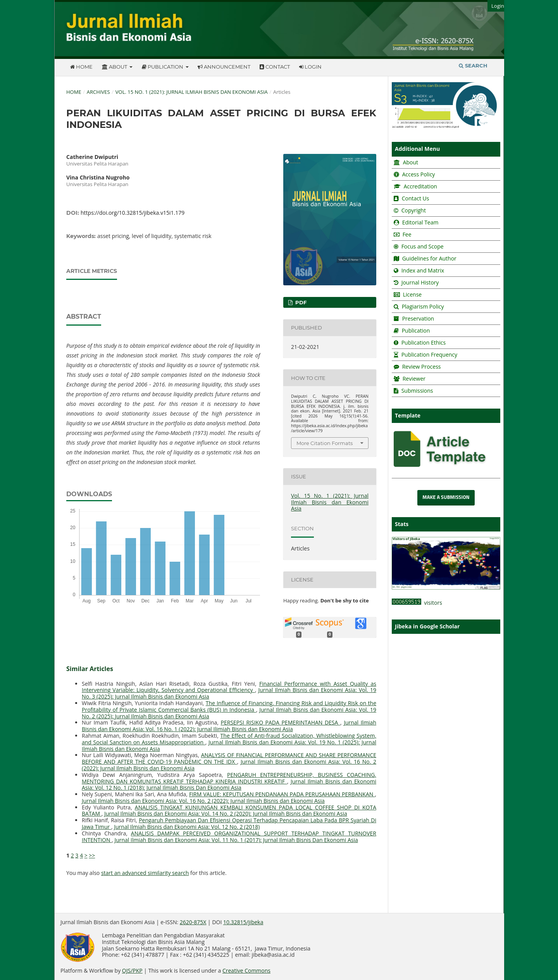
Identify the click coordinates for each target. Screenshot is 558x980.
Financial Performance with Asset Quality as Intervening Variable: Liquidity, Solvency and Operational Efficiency (229, 687)
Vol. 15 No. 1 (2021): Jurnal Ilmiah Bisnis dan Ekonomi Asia (192, 92)
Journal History (419, 282)
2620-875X (193, 922)
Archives (98, 92)
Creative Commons (246, 971)
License (412, 294)
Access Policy (418, 174)
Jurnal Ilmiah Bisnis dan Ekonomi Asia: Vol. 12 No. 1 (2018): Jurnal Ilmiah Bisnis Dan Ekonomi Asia (229, 785)
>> (92, 855)
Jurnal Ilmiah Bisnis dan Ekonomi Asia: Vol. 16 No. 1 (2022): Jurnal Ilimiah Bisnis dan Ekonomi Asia (229, 726)
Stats (402, 524)
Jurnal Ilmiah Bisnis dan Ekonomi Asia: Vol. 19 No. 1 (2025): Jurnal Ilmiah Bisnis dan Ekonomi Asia (229, 745)
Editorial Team (420, 222)
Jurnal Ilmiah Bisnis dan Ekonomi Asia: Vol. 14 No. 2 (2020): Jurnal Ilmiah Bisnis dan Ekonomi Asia (226, 814)
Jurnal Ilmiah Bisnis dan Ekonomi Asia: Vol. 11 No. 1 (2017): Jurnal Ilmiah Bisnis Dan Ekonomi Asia (236, 840)
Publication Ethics (424, 342)
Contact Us (416, 198)
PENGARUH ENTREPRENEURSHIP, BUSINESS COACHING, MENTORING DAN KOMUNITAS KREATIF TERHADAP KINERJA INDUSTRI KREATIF (229, 778)
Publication (163, 67)
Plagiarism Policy (423, 306)
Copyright (414, 210)
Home (81, 67)
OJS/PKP (132, 971)
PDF (300, 302)
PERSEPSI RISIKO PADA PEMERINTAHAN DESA (281, 722)
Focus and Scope (423, 246)
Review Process (422, 367)
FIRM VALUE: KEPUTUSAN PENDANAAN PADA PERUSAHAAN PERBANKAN (282, 794)
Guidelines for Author (429, 258)
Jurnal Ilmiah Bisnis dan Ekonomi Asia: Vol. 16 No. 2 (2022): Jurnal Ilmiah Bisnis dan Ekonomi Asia (203, 801)
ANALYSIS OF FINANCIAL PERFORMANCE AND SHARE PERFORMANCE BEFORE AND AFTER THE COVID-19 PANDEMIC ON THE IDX (229, 758)
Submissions (417, 391)
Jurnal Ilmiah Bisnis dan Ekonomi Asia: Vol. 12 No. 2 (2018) (187, 827)
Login (310, 67)
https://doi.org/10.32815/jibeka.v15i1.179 (133, 213)
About (115, 67)
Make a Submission (446, 498)
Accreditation (420, 186)
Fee (406, 234)
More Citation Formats (325, 443)
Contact (275, 67)
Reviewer (413, 379)
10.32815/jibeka (243, 922)
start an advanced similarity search (145, 873)
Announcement (224, 67)
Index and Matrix (422, 270)
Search (473, 66)
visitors (417, 603)
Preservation (418, 318)
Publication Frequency (429, 355)
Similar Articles (90, 669)
